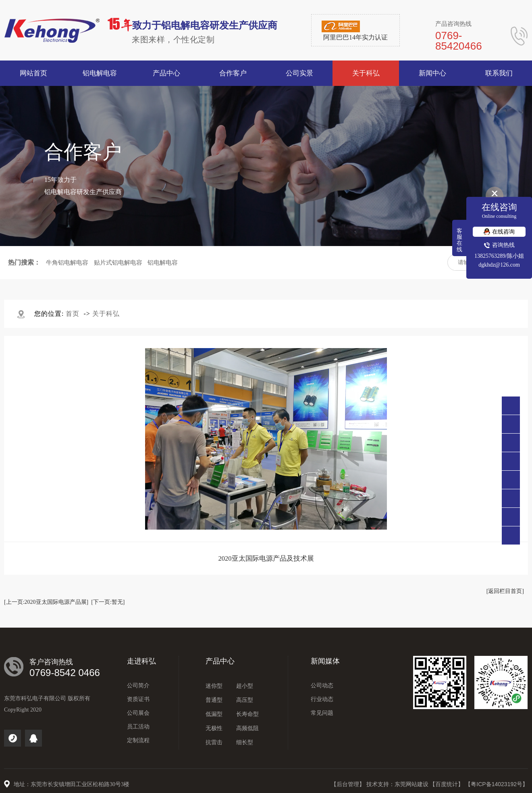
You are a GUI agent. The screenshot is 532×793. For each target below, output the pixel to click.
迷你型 (214, 686)
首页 (73, 314)
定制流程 (138, 740)
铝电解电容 (163, 263)
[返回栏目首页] (505, 591)
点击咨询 (511, 461)
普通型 (214, 700)
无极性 (214, 728)
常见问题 (322, 713)
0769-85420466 (511, 424)
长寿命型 (247, 714)
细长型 (245, 742)
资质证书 (138, 699)
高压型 (245, 700)
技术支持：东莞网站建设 (398, 784)
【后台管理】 (349, 784)
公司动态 (322, 686)
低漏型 (214, 714)
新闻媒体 (325, 661)
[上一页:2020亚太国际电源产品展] (46, 602)
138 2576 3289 (511, 443)
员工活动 (138, 727)
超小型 (245, 686)
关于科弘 (106, 314)
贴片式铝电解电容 (118, 263)
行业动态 (322, 699)
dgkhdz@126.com (499, 265)
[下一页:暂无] (108, 602)
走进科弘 (141, 661)
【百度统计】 (447, 784)
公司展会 (138, 713)
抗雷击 (214, 742)
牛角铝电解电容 (67, 263)
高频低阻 (247, 728)
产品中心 (220, 661)
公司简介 (138, 686)
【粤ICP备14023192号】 (497, 784)
